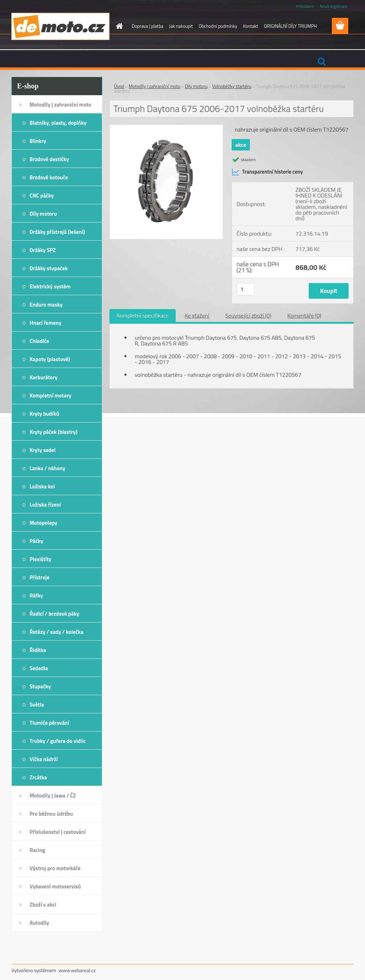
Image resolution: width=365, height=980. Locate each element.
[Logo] (60, 26)
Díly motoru (43, 214)
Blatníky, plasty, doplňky (58, 123)
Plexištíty (40, 559)
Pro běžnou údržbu (51, 814)
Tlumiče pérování (49, 723)
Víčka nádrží (44, 759)
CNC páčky (42, 196)
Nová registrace (334, 6)
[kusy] (246, 289)
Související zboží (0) (248, 315)
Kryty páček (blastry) (53, 432)
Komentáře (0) (304, 315)
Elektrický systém (50, 286)
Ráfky (36, 596)
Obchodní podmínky (218, 26)
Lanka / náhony (47, 468)
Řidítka (38, 650)
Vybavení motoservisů (55, 886)
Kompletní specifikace (143, 315)
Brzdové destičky (49, 159)
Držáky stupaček (49, 268)
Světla (37, 705)
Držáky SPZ (43, 250)
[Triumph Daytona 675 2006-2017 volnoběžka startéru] (166, 128)
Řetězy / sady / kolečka (56, 632)
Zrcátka (38, 777)
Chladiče (39, 341)
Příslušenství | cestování (58, 832)
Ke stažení (197, 315)
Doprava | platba (148, 26)
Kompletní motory (50, 396)
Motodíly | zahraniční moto (60, 105)
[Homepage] (118, 26)
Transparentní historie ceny (267, 172)
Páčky (36, 541)
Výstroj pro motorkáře (55, 868)
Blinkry (38, 141)
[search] (322, 62)
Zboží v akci (43, 905)
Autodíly (39, 923)
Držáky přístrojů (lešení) (57, 232)
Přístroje (40, 577)
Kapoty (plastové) (50, 359)
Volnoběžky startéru (232, 86)
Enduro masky (46, 305)
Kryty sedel (43, 450)
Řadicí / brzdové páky (54, 614)
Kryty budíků (44, 414)
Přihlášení (305, 6)
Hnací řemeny (45, 323)
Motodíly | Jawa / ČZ (53, 796)
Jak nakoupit (181, 26)
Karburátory (43, 377)
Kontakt (250, 26)
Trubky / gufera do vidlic (58, 741)
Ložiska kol (42, 486)
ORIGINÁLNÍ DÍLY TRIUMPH (290, 26)
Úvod (119, 86)
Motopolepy (43, 523)
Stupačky (40, 686)
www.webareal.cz (77, 970)
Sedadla (39, 668)
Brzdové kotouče (49, 177)
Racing (37, 850)
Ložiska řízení (45, 505)
